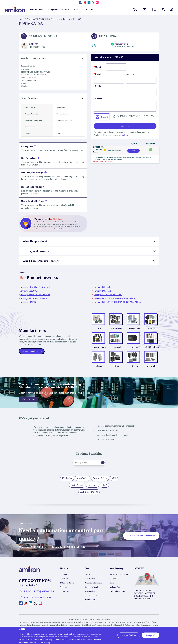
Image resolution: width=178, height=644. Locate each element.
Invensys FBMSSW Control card (35, 287)
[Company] (141, 80)
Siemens (134, 371)
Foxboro (67, 19)
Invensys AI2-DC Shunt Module (108, 295)
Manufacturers (37, 10)
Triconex (117, 371)
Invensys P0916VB (102, 287)
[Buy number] (116, 67)
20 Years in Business (68, 587)
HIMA (104, 489)
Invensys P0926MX (102, 291)
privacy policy (121, 135)
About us (63, 591)
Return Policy (90, 596)
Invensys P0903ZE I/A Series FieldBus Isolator (115, 298)
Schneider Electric (152, 350)
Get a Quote (125, 126)
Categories (53, 10)
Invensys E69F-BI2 (29, 302)
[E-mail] (109, 80)
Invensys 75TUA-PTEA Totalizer (35, 295)
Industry (113, 583)
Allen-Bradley (117, 330)
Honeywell (117, 350)
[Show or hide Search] (164, 10)
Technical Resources (117, 596)
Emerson (152, 330)
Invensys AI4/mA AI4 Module (34, 298)
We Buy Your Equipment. (119, 579)
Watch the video (28, 404)
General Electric (99, 350)
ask (134, 151)
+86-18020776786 (43, 602)
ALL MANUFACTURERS (38, 19)
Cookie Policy (65, 596)
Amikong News (115, 591)
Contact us (88, 10)
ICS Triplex (152, 371)
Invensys (57, 19)
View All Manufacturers (32, 353)
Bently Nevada (134, 330)
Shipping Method (91, 591)
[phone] (125, 92)
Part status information (93, 587)
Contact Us (64, 583)
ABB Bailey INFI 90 (89, 496)
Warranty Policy (91, 600)
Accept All (150, 635)
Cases (112, 587)
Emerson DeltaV (100, 483)
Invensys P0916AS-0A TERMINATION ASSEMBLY (117, 302)
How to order (90, 583)
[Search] (105, 467)
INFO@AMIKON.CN (44, 596)
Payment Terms (90, 604)
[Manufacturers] (172, 10)
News (76, 10)
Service (66, 10)
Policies (88, 579)
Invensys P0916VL (29, 291)
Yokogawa (99, 371)
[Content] (125, 106)
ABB (99, 330)
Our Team (64, 579)
